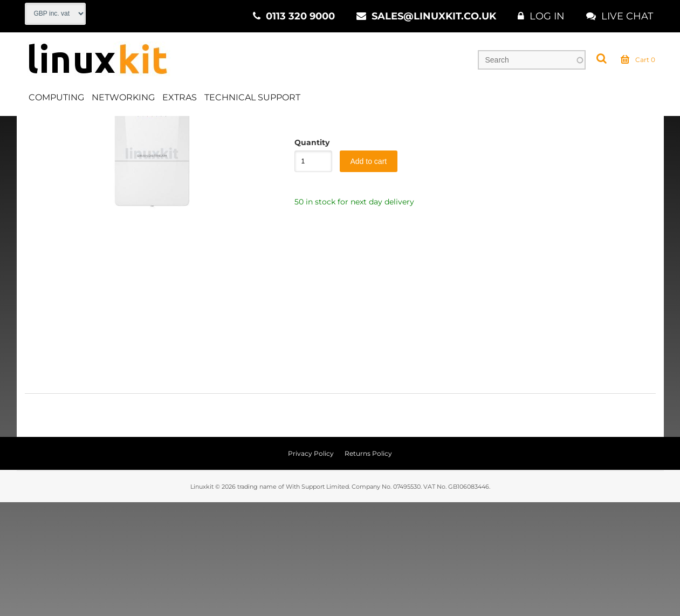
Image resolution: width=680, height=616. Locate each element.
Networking (123, 99)
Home (36, 129)
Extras (180, 99)
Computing (56, 99)
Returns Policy (368, 567)
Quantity (308, 256)
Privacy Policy (311, 567)
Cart (638, 61)
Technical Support (252, 99)
